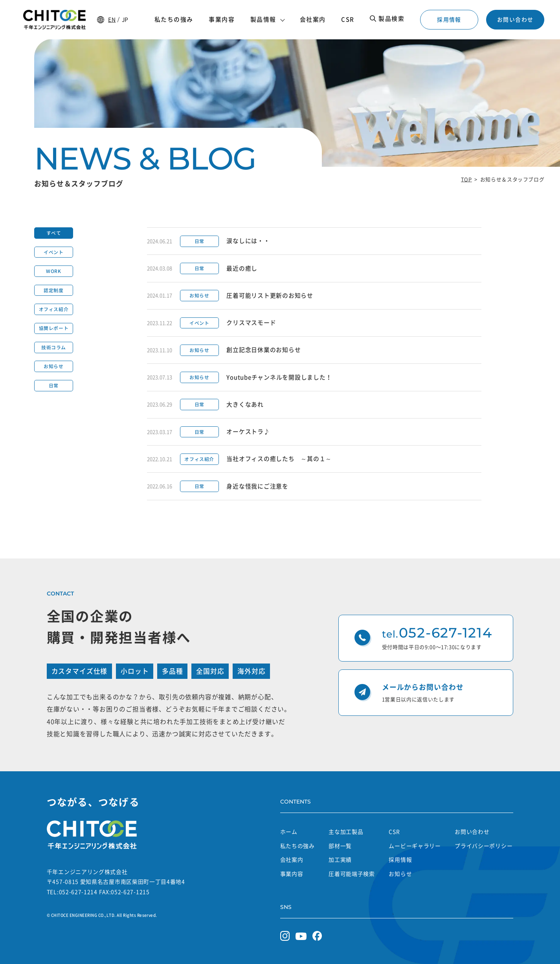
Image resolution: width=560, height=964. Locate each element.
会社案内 (292, 859)
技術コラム (54, 347)
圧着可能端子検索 (352, 874)
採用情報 (449, 19)
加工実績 (340, 859)
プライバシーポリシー (484, 846)
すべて (54, 233)
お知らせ (53, 366)
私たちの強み (297, 846)
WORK (53, 271)
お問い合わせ (515, 19)
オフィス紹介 (54, 309)
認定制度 (53, 290)
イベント (53, 252)
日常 (54, 385)
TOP (466, 179)
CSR (394, 831)
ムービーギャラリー (415, 846)
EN (112, 19)
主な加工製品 (346, 831)
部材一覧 (340, 846)
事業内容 (292, 874)
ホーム (289, 831)
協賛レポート (54, 328)
